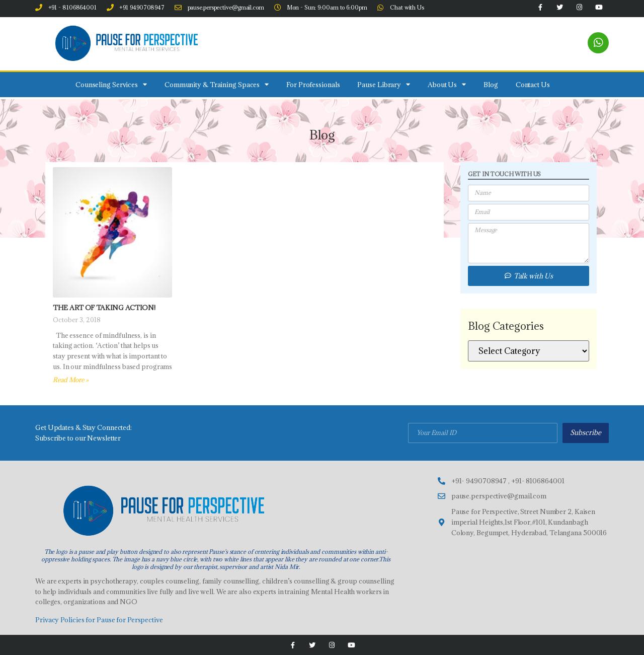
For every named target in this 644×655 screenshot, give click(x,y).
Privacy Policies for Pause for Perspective (99, 620)
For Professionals (313, 85)
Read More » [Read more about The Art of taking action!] (71, 380)
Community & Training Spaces (217, 84)
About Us (447, 84)
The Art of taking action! (104, 308)
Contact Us (533, 85)
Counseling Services (111, 84)
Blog (491, 85)
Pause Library (384, 84)
